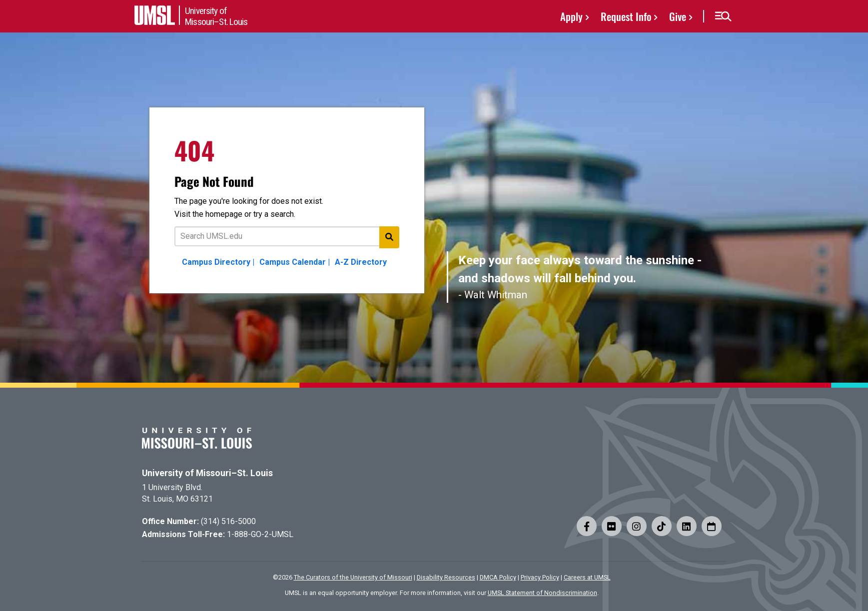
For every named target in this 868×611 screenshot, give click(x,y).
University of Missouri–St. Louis (207, 473)
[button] (723, 16)
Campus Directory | (218, 262)
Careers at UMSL (587, 577)
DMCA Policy (498, 577)
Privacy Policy (540, 577)
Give (678, 16)
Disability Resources (446, 577)
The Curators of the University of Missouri (353, 577)
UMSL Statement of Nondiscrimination (542, 593)
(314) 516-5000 (228, 521)
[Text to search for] (287, 236)
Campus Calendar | (295, 262)
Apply (571, 16)
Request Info (626, 16)
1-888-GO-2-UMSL (260, 534)
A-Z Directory (361, 262)
